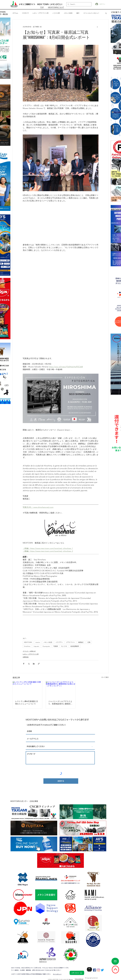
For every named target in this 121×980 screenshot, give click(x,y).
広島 (89, 642)
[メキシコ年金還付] (46, 895)
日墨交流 (26, 657)
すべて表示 (105, 677)
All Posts (15, 13)
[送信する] (61, 781)
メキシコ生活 (68, 13)
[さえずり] (102, 970)
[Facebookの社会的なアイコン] (95, 970)
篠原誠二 (81, 642)
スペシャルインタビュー (91, 13)
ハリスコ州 (56, 13)
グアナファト (71, 642)
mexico (38, 642)
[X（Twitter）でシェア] (29, 664)
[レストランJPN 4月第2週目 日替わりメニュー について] (27, 689)
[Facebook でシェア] (24, 664)
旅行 (78, 13)
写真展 (56, 646)
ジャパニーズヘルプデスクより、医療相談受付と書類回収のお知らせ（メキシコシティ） (60, 703)
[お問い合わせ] (77, 973)
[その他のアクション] (97, 27)
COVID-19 (25, 13)
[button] (106, 13)
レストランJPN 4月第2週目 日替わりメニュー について (27, 703)
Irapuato (36, 646)
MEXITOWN (28, 642)
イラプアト (59, 642)
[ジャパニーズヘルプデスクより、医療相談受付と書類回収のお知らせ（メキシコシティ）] (61, 689)
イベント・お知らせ (29, 651)
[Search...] (79, 4)
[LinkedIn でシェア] (34, 664)
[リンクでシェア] (39, 664)
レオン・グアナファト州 (41, 13)
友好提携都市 (75, 646)
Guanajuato (46, 646)
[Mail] (115, 961)
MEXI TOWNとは (46, 970)
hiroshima (27, 646)
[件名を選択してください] (60, 747)
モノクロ (64, 646)
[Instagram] (98, 970)
